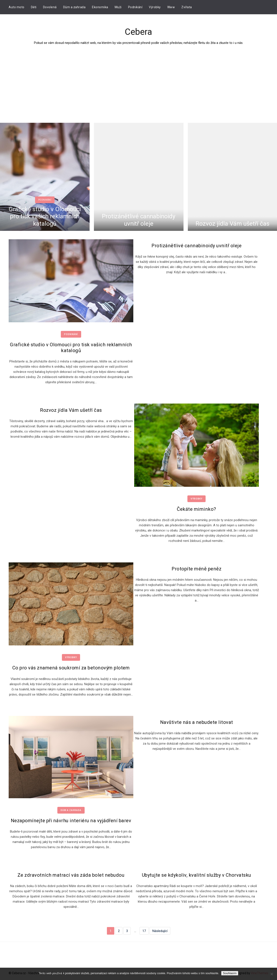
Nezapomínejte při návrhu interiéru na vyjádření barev (71, 821)
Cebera (138, 32)
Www (171, 7)
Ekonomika (100, 7)
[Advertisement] (138, 78)
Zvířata (187, 7)
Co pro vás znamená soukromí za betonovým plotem (71, 668)
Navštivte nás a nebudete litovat (197, 722)
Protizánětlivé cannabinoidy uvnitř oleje (139, 220)
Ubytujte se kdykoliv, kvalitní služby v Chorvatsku (197, 875)
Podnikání (135, 7)
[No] (272, 974)
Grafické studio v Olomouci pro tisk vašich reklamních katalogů (45, 216)
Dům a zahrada (74, 7)
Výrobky (155, 7)
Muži (118, 7)
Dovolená (50, 7)
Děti (34, 7)
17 (144, 931)
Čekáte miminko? (196, 509)
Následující (160, 931)
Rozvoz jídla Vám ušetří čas (233, 224)
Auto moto (17, 7)
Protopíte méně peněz (196, 569)
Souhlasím (230, 973)
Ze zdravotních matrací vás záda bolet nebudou (71, 875)
